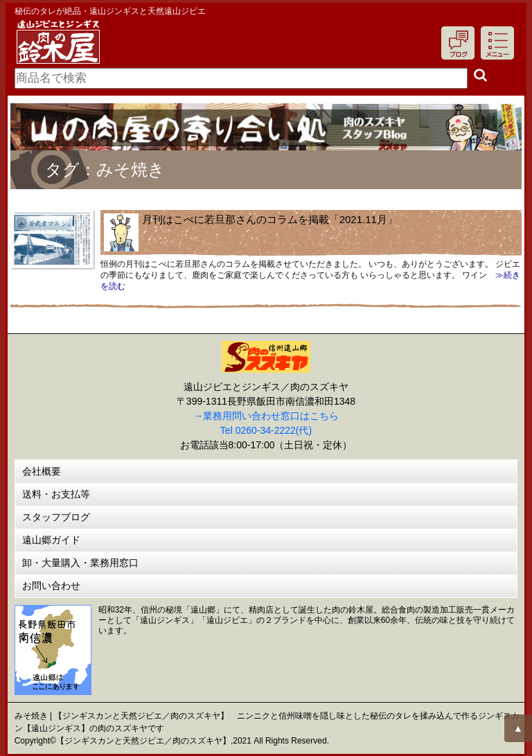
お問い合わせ (51, 586)
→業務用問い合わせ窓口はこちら (266, 416)
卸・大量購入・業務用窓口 (80, 563)
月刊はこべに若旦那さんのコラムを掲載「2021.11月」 (270, 219)
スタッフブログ (56, 517)
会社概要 (42, 471)
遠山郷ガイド (51, 540)
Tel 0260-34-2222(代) (266, 430)
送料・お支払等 (56, 494)
